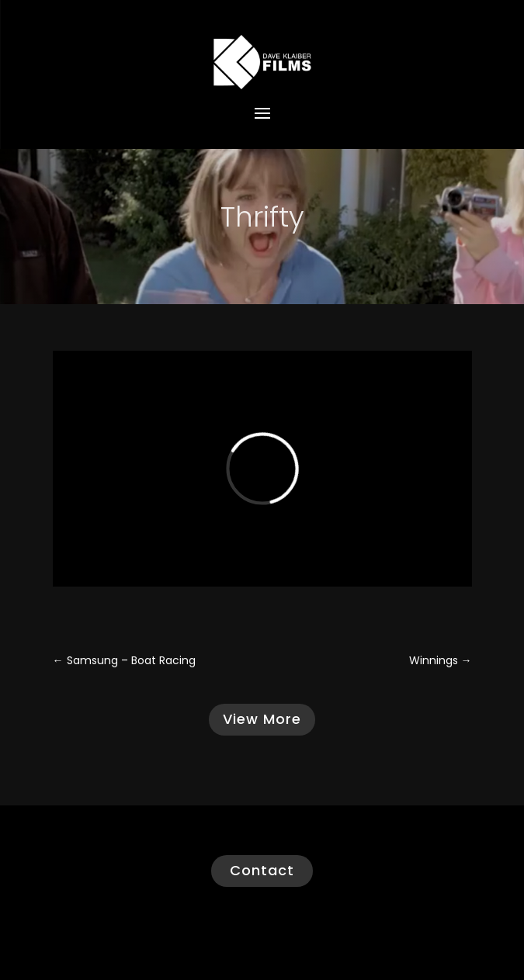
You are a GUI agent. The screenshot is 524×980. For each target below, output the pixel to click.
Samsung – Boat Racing (124, 660)
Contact (262, 870)
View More (262, 719)
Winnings (441, 660)
